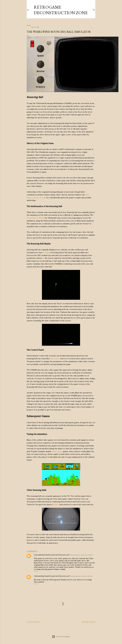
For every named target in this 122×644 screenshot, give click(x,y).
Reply (36, 571)
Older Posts (33, 622)
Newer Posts (89, 622)
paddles (56, 505)
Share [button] (29, 25)
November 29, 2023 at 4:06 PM (82, 576)
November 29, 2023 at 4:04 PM (82, 555)
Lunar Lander (57, 451)
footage (46, 252)
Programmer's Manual (36, 218)
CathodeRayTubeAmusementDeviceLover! (52, 555)
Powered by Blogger (61, 637)
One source (55, 359)
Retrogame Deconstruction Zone (61, 10)
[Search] (94, 9)
